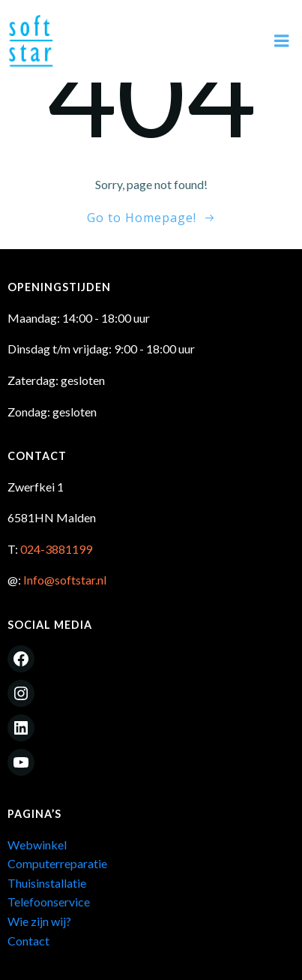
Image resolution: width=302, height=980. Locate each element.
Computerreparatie (57, 863)
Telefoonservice (49, 902)
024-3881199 (56, 549)
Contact (28, 941)
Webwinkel (37, 845)
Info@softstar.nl (65, 580)
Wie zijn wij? (39, 921)
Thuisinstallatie (47, 883)
